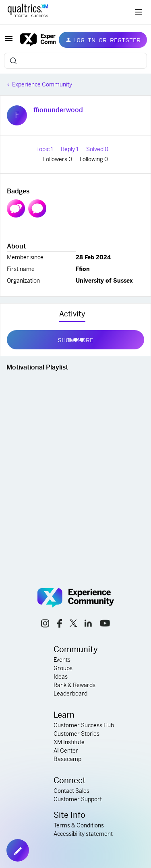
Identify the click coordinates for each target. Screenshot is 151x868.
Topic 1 (45, 149)
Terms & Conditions (79, 825)
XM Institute (69, 742)
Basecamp (67, 759)
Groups (63, 668)
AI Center (66, 751)
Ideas (61, 677)
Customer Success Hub (84, 725)
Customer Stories (77, 734)
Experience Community (42, 84)
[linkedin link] (88, 624)
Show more (75, 338)
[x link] (73, 624)
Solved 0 (97, 149)
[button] (9, 41)
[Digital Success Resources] (139, 12)
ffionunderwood (58, 110)
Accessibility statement (83, 834)
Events (62, 660)
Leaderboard (70, 694)
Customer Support (78, 799)
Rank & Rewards (74, 685)
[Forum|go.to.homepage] (33, 40)
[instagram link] (45, 625)
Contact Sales (71, 791)
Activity (72, 314)
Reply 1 (70, 149)
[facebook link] (60, 625)
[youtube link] (105, 624)
